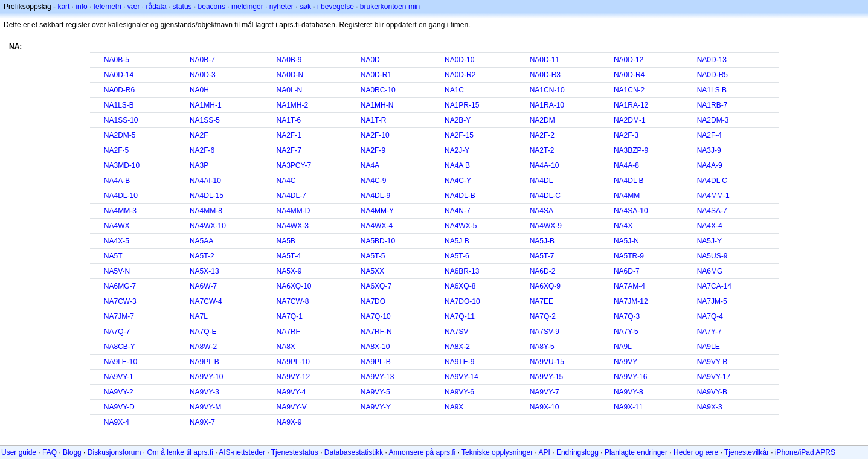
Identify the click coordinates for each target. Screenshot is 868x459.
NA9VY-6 (459, 392)
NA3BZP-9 (631, 150)
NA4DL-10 (121, 196)
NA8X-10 (375, 347)
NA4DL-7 (291, 196)
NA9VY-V (292, 407)
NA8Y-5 (542, 347)
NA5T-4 (289, 256)
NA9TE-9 (459, 362)
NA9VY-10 (207, 377)
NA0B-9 (289, 60)
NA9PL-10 (293, 362)
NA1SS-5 (205, 120)
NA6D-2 (543, 271)
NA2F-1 (289, 135)
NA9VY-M (205, 407)
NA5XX (372, 271)
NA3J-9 (709, 150)
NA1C (454, 90)
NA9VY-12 (294, 377)
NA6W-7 (203, 286)
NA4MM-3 (120, 211)
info (81, 7)
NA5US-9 (712, 256)
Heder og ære (696, 452)
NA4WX (117, 226)
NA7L (199, 316)
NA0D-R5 (712, 75)
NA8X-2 (457, 347)
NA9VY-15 (547, 377)
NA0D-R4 (629, 75)
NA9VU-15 (547, 362)
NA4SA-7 (712, 211)
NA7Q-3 (627, 316)
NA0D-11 (545, 60)
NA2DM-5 (120, 135)
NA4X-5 (117, 241)
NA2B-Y (458, 120)
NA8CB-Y (120, 347)
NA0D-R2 (460, 75)
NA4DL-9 (375, 196)
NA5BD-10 (378, 241)
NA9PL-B (376, 362)
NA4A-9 (710, 165)
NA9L (623, 347)
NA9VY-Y (376, 407)
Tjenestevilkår (747, 452)
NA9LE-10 (121, 362)
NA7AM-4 (629, 286)
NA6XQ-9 (545, 286)
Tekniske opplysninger (497, 452)
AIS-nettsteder (242, 452)
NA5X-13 (204, 271)
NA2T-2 (542, 150)
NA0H (199, 90)
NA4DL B (629, 181)
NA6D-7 (627, 271)
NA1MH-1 (206, 105)
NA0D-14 (119, 75)
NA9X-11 (628, 407)
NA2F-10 (375, 135)
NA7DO (373, 301)
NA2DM (542, 120)
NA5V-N (117, 271)
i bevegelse (336, 7)
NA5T (113, 256)
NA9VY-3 (204, 392)
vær (134, 7)
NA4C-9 (374, 181)
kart (63, 7)
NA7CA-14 (714, 286)
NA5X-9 (289, 271)
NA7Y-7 (709, 332)
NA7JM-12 (631, 301)
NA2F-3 (626, 135)
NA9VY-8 (628, 392)
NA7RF (288, 332)
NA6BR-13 (462, 271)
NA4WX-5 (461, 226)
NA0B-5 (117, 60)
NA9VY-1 (119, 377)
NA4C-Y (458, 181)
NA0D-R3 (545, 75)
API (545, 452)
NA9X (454, 407)
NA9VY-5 (375, 392)
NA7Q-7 (117, 332)
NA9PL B (204, 362)
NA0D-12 (628, 60)
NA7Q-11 (460, 316)
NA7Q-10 (376, 316)
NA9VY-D (119, 407)
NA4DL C (712, 181)
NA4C (286, 181)
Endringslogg (577, 452)
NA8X (286, 347)
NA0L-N (290, 90)
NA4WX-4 (377, 226)
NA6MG (710, 271)
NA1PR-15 (462, 105)
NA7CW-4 (206, 301)
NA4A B (457, 165)
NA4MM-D (294, 211)
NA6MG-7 (120, 286)
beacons (212, 7)
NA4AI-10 (205, 181)
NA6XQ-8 (460, 286)
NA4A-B (117, 181)
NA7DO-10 (462, 301)
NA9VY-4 (291, 392)
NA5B (286, 241)
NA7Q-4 (710, 316)
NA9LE (709, 347)
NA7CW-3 (120, 301)
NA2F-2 (542, 135)
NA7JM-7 (119, 316)
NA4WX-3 (293, 226)
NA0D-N (290, 75)
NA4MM (627, 196)
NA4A (370, 165)
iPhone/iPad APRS (805, 452)
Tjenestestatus (295, 452)
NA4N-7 (458, 211)
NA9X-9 (289, 422)
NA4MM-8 (206, 211)
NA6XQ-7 (376, 286)
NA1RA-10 (547, 105)
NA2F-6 (202, 150)
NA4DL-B (460, 196)
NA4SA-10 (631, 211)
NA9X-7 (202, 422)
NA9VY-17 (714, 377)
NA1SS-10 (121, 120)
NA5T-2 (202, 256)
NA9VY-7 (545, 392)
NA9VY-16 (631, 377)
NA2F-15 (459, 135)
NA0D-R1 (376, 75)
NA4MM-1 (713, 196)
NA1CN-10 (547, 90)
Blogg (72, 452)
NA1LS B (712, 90)
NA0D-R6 (119, 90)
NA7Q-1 (290, 316)
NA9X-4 (117, 422)
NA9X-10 (545, 407)
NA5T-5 (373, 256)
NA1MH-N (377, 105)
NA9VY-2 (119, 392)
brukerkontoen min (390, 7)
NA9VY (625, 362)
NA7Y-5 (626, 332)
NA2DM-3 (713, 120)
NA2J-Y (457, 150)
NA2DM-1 (630, 120)
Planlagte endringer (636, 452)
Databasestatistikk (354, 452)
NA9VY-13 (378, 377)
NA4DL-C (545, 196)
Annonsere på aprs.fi (423, 452)
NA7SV (456, 332)
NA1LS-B (119, 105)
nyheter (281, 7)
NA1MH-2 (293, 105)
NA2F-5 (116, 150)
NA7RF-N (376, 332)
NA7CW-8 (293, 301)
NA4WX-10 (208, 226)
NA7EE (542, 301)
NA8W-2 (203, 347)
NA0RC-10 (378, 90)
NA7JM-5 (712, 301)
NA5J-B (542, 241)
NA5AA (201, 241)
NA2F (199, 135)
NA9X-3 (710, 407)
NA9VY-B (712, 392)
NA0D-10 (459, 60)
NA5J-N (626, 241)
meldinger (247, 7)
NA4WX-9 (546, 226)
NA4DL (542, 181)
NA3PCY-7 (294, 165)
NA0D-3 (203, 75)
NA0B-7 (202, 60)
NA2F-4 (709, 135)
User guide (19, 452)
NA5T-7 (542, 256)
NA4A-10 (545, 165)
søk (305, 7)
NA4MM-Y (377, 211)
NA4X (623, 226)
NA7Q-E (203, 332)
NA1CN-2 (629, 90)
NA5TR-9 (629, 256)
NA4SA (542, 211)
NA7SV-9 (545, 332)
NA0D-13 (712, 60)
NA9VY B (712, 362)
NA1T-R (374, 120)
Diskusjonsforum (114, 452)
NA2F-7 (289, 150)
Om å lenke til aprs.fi (180, 452)
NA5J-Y (709, 241)
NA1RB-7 (712, 105)
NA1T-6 (289, 120)
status (182, 7)
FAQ (50, 452)
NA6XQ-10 (294, 286)
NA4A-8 (626, 165)
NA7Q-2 (543, 316)
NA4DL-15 (207, 196)
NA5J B (457, 241)
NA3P (199, 165)
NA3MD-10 (122, 165)
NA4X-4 (710, 226)
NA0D (370, 60)
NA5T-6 (457, 256)
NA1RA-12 (631, 105)
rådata (156, 7)
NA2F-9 (373, 150)
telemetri (108, 7)
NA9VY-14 (461, 377)
